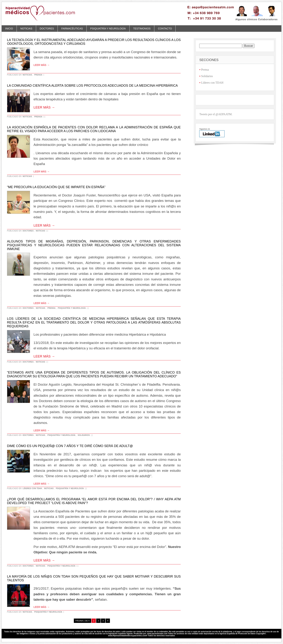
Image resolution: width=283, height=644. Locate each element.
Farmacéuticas (72, 29)
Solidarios (84, 435)
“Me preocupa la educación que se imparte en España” (56, 187)
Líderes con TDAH (32, 488)
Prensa (38, 75)
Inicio (9, 29)
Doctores (47, 29)
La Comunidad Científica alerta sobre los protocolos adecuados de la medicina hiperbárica (92, 86)
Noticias (26, 29)
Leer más (42, 65)
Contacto (165, 29)
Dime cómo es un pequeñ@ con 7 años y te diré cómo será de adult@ (70, 446)
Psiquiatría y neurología (108, 29)
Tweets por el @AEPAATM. (216, 114)
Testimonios (142, 29)
